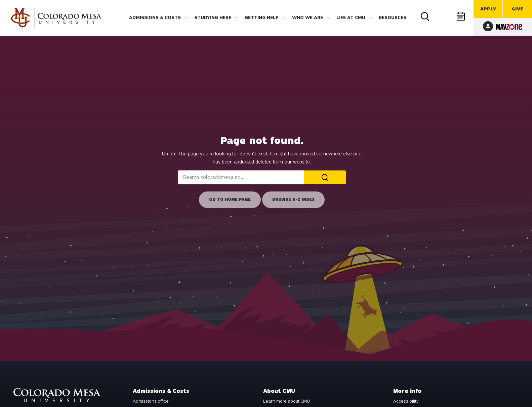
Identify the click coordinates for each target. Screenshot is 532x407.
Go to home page (230, 199)
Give (518, 9)
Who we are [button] (308, 18)
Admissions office (151, 401)
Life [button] (351, 18)
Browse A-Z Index (293, 199)
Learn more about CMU (287, 401)
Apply (488, 9)
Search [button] (426, 17)
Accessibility (406, 401)
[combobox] (241, 177)
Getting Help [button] (262, 18)
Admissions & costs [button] (155, 18)
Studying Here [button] (213, 18)
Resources (393, 18)
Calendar (461, 17)
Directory (444, 17)
